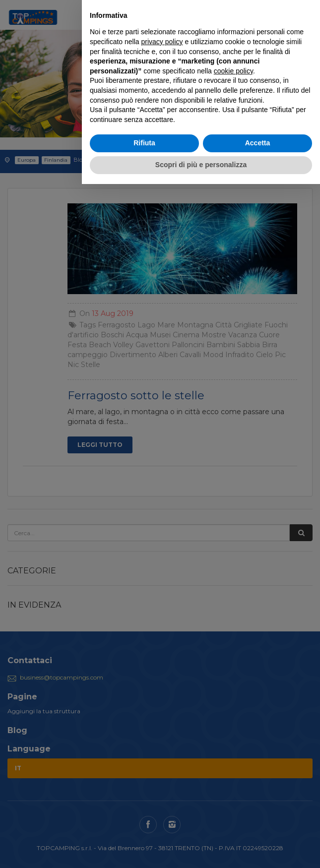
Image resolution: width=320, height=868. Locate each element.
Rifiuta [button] (144, 143)
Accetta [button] (258, 143)
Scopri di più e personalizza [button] (201, 165)
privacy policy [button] (162, 42)
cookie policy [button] (233, 71)
